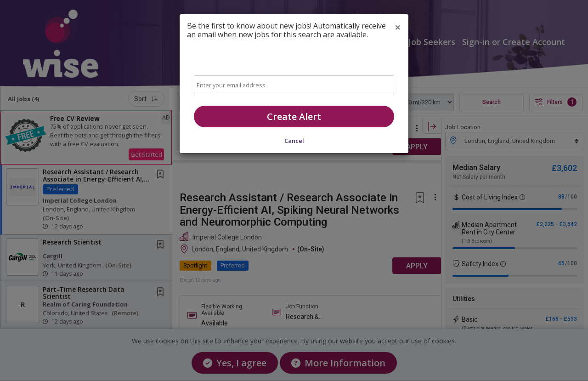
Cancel (294, 141)
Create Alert (294, 117)
